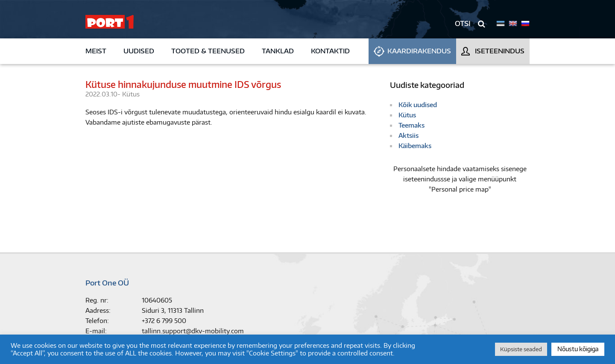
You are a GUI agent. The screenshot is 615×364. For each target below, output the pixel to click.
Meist (96, 51)
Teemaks (411, 125)
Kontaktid (330, 51)
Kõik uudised (418, 105)
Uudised (139, 51)
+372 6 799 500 (164, 321)
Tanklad (278, 51)
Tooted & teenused (208, 51)
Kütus (131, 94)
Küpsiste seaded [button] (521, 349)
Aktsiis (409, 135)
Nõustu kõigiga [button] (578, 349)
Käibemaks (415, 146)
